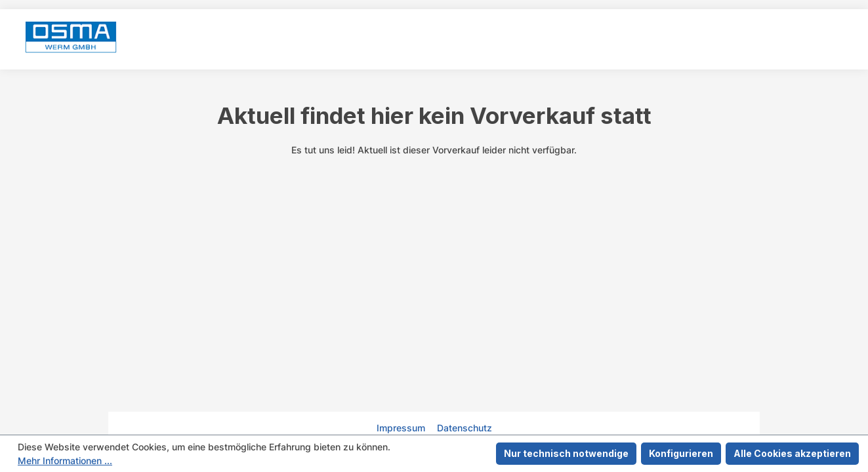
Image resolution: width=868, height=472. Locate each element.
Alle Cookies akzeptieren (792, 453)
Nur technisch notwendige (566, 453)
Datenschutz (465, 428)
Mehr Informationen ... (65, 461)
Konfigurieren (681, 453)
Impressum (402, 428)
